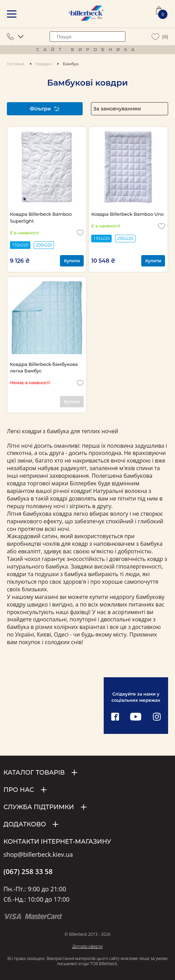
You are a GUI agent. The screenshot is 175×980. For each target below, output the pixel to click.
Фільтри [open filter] (45, 109)
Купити (72, 261)
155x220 (20, 245)
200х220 (44, 245)
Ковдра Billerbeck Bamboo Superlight (41, 217)
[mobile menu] (12, 14)
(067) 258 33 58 (28, 872)
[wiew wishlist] (156, 37)
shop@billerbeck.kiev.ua (38, 855)
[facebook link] (115, 717)
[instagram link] (157, 717)
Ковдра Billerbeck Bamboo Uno (127, 214)
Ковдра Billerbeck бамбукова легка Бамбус (44, 367)
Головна (16, 64)
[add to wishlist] (80, 233)
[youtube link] (136, 717)
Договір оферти (87, 946)
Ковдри (44, 64)
